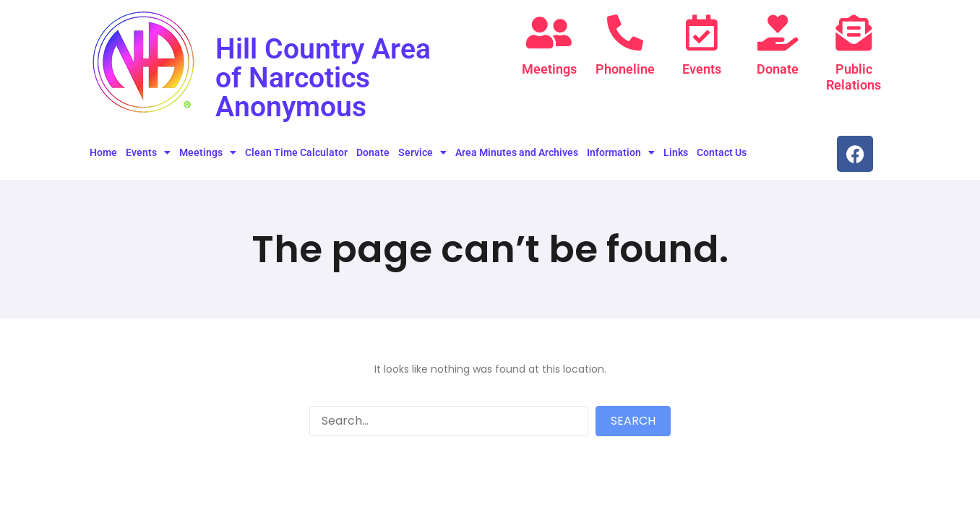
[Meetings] (549, 32)
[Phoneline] (625, 32)
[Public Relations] (854, 32)
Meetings (549, 69)
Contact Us (722, 152)
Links (676, 152)
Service (422, 152)
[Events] (702, 32)
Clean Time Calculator (296, 152)
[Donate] (778, 32)
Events (702, 69)
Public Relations (854, 77)
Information (621, 152)
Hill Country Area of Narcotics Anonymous (324, 78)
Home (103, 152)
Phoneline (625, 69)
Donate (778, 69)
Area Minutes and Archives (517, 152)
